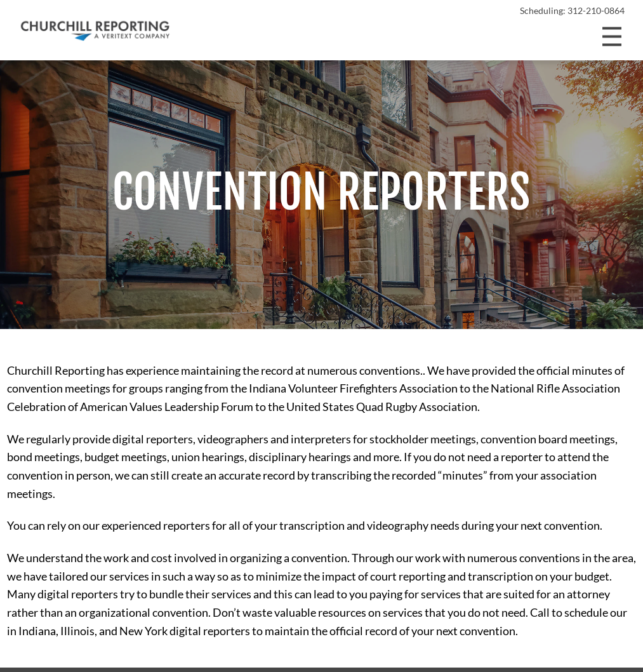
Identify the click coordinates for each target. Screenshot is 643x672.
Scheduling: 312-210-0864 (572, 11)
